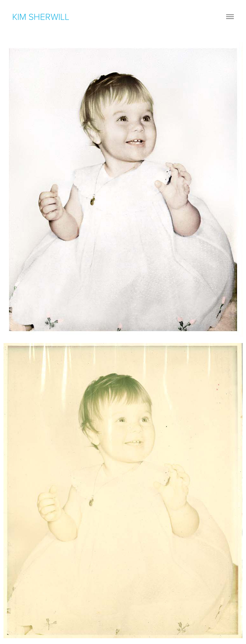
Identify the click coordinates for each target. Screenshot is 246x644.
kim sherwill (41, 17)
